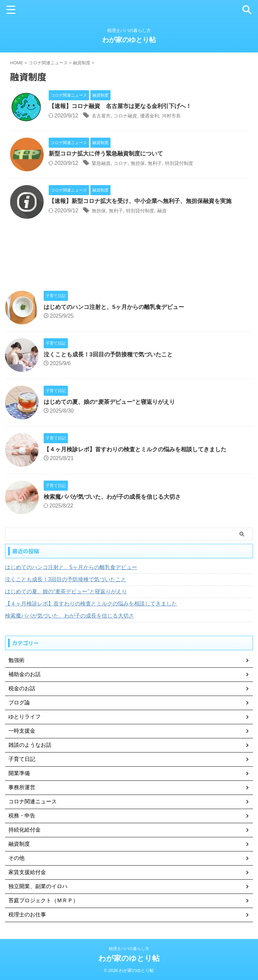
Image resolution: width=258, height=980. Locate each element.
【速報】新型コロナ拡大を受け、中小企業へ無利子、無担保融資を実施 (145, 201)
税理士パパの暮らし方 (129, 949)
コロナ (124, 163)
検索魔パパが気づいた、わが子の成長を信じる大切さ (116, 497)
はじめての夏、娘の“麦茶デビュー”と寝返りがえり (113, 402)
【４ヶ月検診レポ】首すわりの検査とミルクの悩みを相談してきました (140, 449)
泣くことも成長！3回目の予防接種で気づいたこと (112, 354)
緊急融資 (102, 163)
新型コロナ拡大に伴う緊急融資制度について (109, 154)
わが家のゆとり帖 (129, 40)
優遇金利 (157, 116)
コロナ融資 (130, 116)
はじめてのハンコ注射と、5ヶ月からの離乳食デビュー (118, 307)
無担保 (143, 163)
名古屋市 (102, 116)
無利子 (163, 163)
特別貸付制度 (190, 163)
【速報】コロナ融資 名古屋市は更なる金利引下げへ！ (124, 106)
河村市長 (181, 116)
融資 (171, 211)
